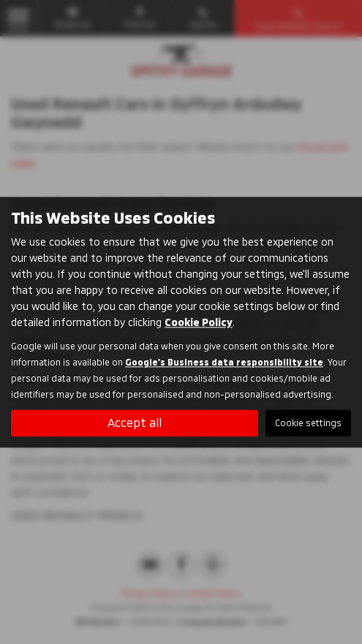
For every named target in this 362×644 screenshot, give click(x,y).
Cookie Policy (199, 322)
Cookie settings (308, 423)
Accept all (135, 422)
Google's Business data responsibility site (224, 362)
